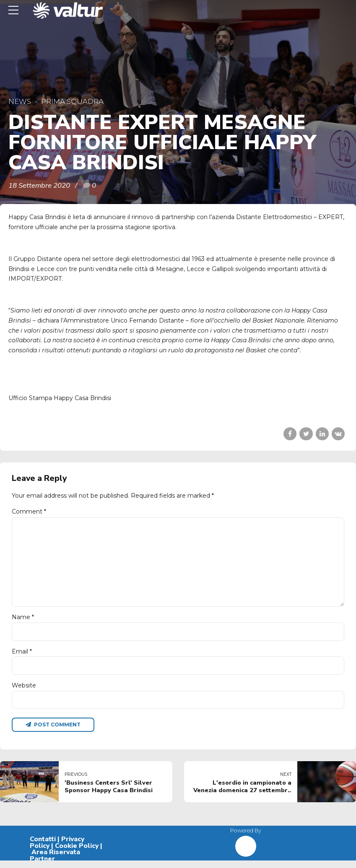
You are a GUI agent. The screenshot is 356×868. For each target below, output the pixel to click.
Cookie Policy (77, 853)
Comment (29, 511)
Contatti (43, 846)
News (20, 101)
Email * (22, 657)
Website (24, 692)
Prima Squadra (72, 101)
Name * (23, 622)
